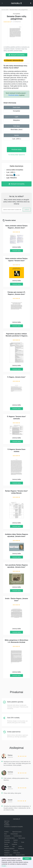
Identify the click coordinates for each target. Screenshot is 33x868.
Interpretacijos (14, 834)
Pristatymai (21, 849)
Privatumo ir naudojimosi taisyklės (14, 827)
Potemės (16, 851)
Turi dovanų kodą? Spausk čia (17, 155)
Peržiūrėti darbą (16, 150)
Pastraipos (7, 851)
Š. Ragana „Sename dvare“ (16, 377)
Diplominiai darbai (17, 832)
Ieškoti (27, 210)
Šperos (15, 842)
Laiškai (20, 846)
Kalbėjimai (7, 853)
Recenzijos (7, 842)
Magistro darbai (8, 855)
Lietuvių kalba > (5, 10)
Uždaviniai (14, 844)
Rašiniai (16, 840)
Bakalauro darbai (20, 855)
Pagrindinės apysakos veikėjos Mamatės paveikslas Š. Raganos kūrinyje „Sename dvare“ (16, 336)
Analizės (6, 832)
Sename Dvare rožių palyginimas (19, 10)
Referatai (7, 846)
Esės (5, 834)
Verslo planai (17, 853)
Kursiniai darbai (18, 836)
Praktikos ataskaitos (9, 849)
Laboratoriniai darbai (9, 838)
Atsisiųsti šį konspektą (16, 55)
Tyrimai (6, 844)
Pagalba (6, 823)
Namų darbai (22, 838)
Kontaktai (7, 825)
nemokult (16, 3)
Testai (23, 842)
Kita (14, 846)
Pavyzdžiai (7, 840)
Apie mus (7, 821)
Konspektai (16, 111)
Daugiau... (4, 866)
